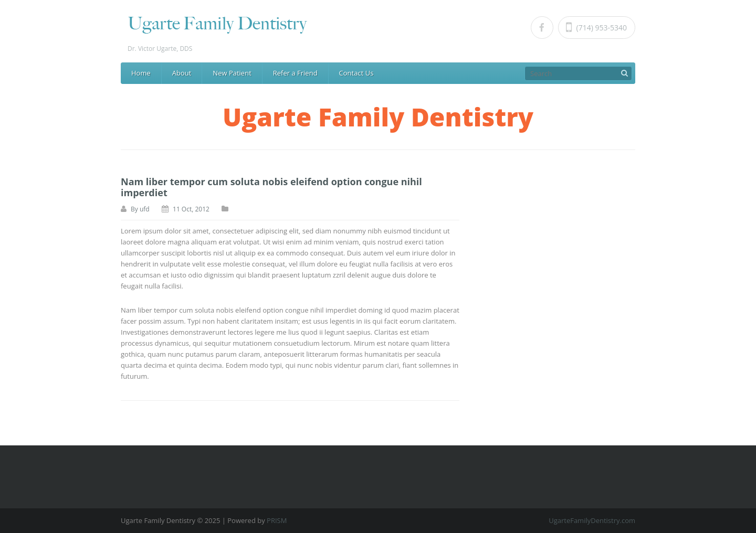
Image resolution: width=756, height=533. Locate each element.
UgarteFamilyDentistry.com (592, 520)
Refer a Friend (295, 73)
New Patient (232, 73)
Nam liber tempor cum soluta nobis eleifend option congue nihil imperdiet (271, 187)
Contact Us (356, 73)
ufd (145, 209)
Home (141, 73)
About (182, 73)
